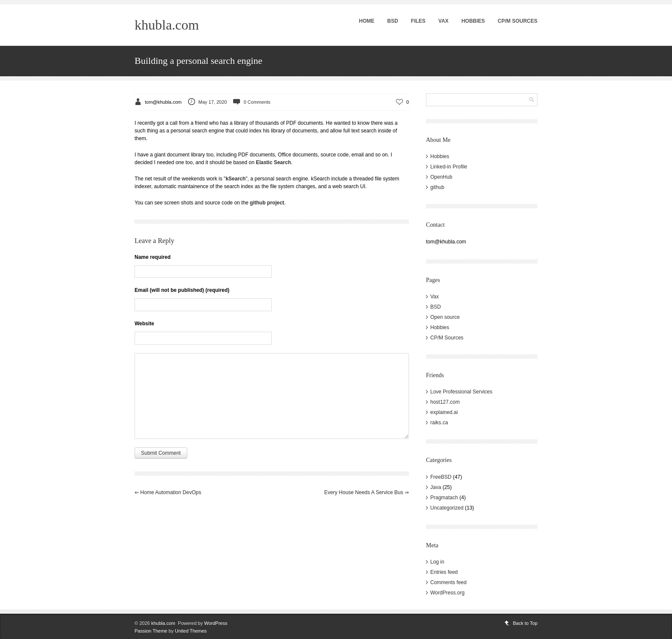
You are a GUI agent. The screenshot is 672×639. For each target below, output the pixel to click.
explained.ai (444, 412)
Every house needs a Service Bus (367, 492)
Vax (444, 21)
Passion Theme (151, 631)
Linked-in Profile (449, 167)
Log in (437, 562)
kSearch (235, 179)
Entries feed (444, 572)
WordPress (216, 623)
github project (267, 203)
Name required (153, 257)
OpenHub (441, 177)
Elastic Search (273, 162)
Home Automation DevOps (168, 492)
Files (418, 21)
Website (144, 324)
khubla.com (167, 25)
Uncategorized (447, 508)
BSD (392, 21)
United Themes (191, 631)
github (437, 187)
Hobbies (473, 21)
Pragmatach (444, 498)
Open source (445, 317)
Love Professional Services (461, 392)
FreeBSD (441, 477)
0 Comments (257, 102)
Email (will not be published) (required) (182, 290)
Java (436, 487)
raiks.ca (439, 423)
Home (366, 21)
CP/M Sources (517, 21)
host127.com (445, 402)
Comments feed (448, 582)
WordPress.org (447, 593)
